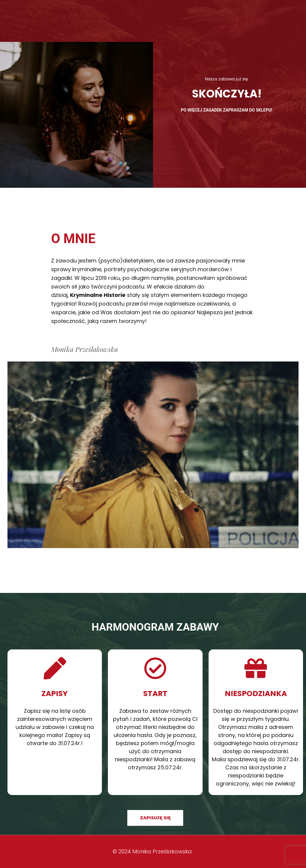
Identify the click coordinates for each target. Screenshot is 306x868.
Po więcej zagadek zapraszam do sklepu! (227, 110)
